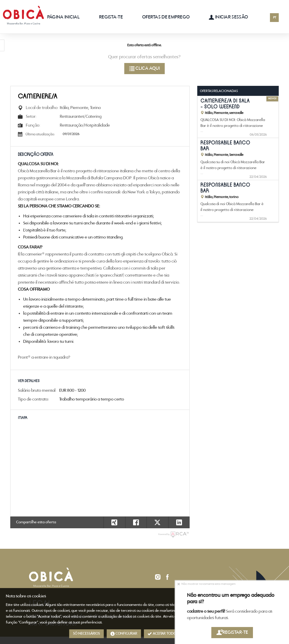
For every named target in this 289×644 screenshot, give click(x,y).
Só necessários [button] (86, 634)
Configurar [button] (124, 634)
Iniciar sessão (228, 17)
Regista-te (111, 17)
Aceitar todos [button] (163, 634)
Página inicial (63, 17)
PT (275, 18)
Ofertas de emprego (166, 17)
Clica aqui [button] (144, 68)
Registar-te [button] (232, 632)
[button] (179, 522)
